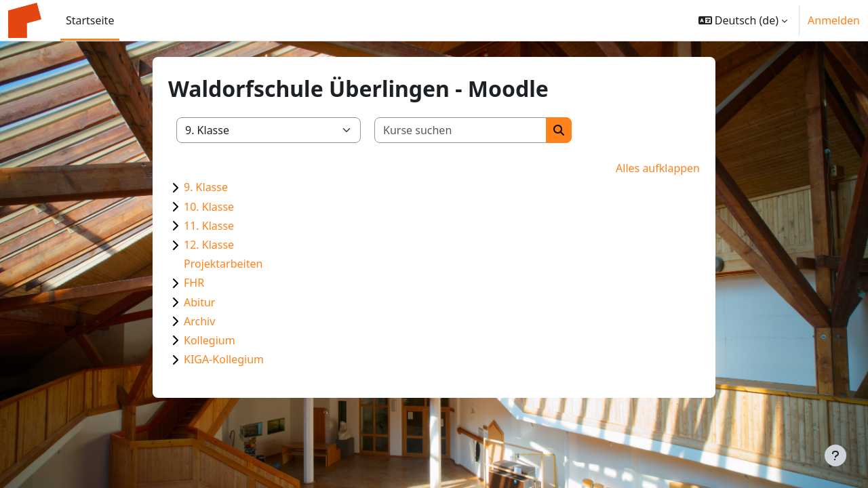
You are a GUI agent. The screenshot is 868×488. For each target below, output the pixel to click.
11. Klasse (209, 226)
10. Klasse (209, 207)
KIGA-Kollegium (224, 359)
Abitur (199, 302)
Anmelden (834, 20)
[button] (743, 20)
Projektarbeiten (223, 264)
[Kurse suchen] (461, 130)
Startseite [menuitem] (90, 20)
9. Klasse (206, 187)
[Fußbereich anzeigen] (835, 455)
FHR (194, 283)
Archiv (199, 321)
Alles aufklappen (658, 168)
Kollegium (210, 340)
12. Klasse (209, 245)
